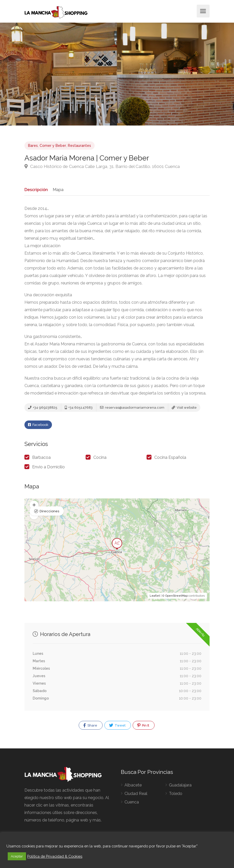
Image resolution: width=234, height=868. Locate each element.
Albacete (133, 787)
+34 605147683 (79, 409)
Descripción (36, 189)
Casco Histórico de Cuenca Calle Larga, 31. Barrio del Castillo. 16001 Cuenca (102, 166)
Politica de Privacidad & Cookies (55, 856)
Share (90, 727)
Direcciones (49, 510)
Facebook (38, 427)
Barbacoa (41, 459)
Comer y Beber (53, 146)
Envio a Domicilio (48, 469)
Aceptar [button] (17, 856)
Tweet (117, 727)
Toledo (176, 795)
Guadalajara (180, 787)
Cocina (100, 459)
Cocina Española (170, 459)
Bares (33, 146)
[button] (34, 517)
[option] (175, 74)
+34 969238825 (43, 409)
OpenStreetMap (177, 598)
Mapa (57, 189)
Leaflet (155, 598)
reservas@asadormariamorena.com (132, 409)
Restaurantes (79, 146)
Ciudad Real (136, 795)
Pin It (143, 727)
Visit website (184, 409)
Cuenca (132, 804)
